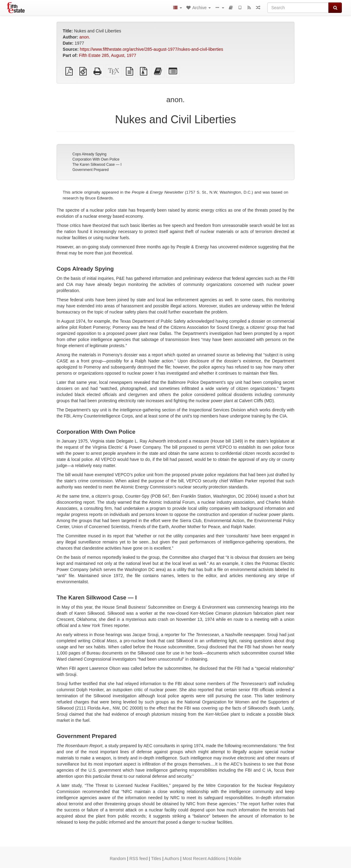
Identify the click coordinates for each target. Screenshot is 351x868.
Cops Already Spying (89, 154)
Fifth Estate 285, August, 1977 (108, 55)
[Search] (298, 8)
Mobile (235, 859)
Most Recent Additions (204, 859)
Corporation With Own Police (96, 159)
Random (118, 859)
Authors (172, 859)
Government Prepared (91, 170)
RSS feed (139, 859)
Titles (156, 859)
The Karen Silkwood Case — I (97, 165)
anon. (85, 37)
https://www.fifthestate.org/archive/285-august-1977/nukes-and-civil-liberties (151, 49)
